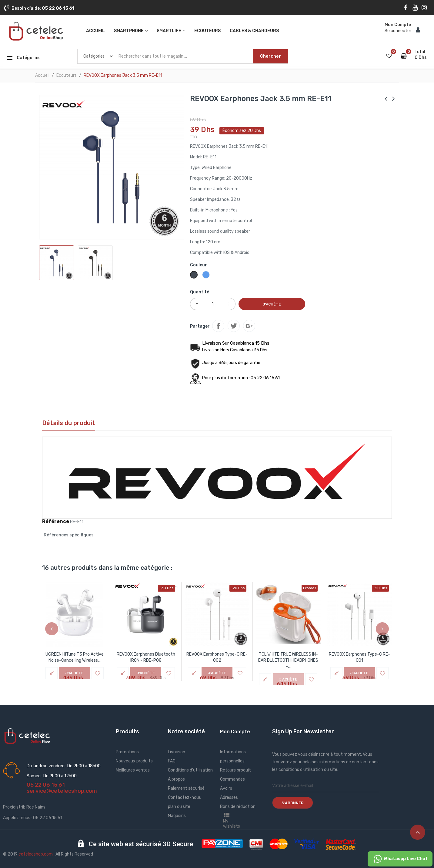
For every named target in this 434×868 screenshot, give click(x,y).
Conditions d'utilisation (190, 770)
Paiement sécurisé (186, 788)
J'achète (272, 304)
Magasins (177, 816)
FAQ (172, 761)
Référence (56, 522)
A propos (176, 779)
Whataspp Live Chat (400, 859)
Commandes (232, 779)
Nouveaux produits (134, 761)
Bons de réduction (238, 807)
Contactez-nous (184, 797)
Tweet (234, 326)
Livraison (177, 752)
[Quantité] (213, 304)
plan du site (179, 807)
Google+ (249, 326)
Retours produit (235, 770)
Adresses (229, 797)
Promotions (127, 752)
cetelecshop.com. (36, 854)
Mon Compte (235, 732)
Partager (218, 326)
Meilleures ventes (133, 770)
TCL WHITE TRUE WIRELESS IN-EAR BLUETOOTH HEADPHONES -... (288, 660)
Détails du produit (69, 423)
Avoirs (226, 788)
